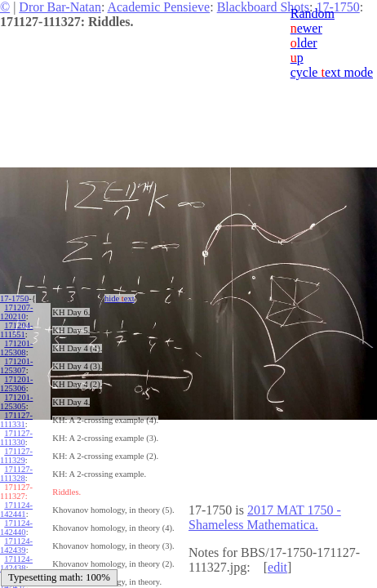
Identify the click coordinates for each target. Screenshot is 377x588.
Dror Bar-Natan (60, 7)
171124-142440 (16, 528)
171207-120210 (16, 312)
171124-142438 (16, 563)
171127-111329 (16, 456)
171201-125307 (16, 366)
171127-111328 (16, 474)
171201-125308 (16, 348)
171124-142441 (16, 510)
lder (304, 43)
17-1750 (14, 298)
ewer (306, 28)
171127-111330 (16, 438)
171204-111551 (16, 330)
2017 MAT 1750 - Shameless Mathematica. (265, 517)
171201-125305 (16, 402)
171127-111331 (16, 420)
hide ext (120, 298)
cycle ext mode (332, 72)
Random (313, 13)
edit (277, 567)
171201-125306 (16, 384)
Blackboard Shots (263, 7)
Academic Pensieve (158, 7)
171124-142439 (16, 546)
